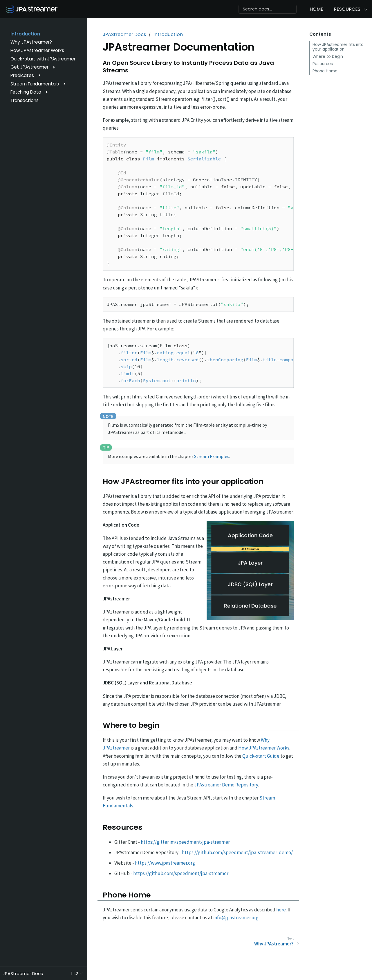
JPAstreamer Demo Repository (226, 785)
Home (316, 9)
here (281, 910)
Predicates (22, 75)
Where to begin (328, 57)
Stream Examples (212, 456)
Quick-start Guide (261, 756)
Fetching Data (26, 92)
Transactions (25, 100)
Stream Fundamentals (35, 84)
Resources (347, 9)
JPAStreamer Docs (124, 34)
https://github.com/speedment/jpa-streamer (181, 873)
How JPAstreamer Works (37, 50)
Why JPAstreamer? (31, 42)
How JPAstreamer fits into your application (338, 47)
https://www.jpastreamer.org (165, 863)
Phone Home (325, 71)
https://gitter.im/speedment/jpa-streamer (185, 842)
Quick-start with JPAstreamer (43, 59)
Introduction (25, 34)
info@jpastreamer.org (236, 918)
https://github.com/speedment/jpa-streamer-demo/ (237, 852)
